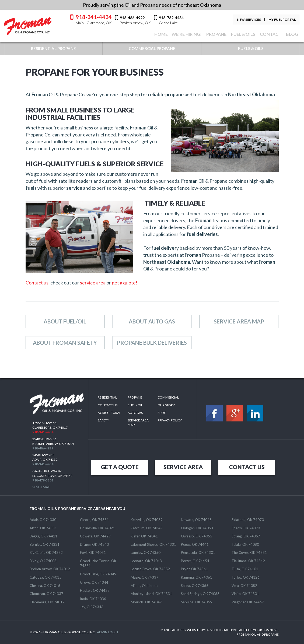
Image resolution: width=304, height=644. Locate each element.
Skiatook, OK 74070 (248, 520)
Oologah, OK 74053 (197, 528)
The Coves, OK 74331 (249, 552)
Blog (162, 413)
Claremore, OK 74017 (47, 602)
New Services (249, 20)
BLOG (292, 34)
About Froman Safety (65, 343)
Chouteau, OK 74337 (46, 594)
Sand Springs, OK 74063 (200, 594)
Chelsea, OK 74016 (45, 586)
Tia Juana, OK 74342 (248, 561)
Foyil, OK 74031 (93, 552)
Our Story (166, 405)
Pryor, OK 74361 (194, 569)
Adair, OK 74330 (43, 520)
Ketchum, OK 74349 (147, 528)
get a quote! (124, 283)
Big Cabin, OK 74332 (46, 552)
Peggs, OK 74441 (195, 544)
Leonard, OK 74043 (146, 561)
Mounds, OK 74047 (146, 602)
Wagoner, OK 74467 (248, 602)
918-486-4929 (43, 448)
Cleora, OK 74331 (94, 520)
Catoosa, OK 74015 (46, 577)
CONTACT (270, 34)
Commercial (168, 397)
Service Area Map (239, 321)
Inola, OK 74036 (93, 599)
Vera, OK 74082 (244, 586)
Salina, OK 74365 (195, 586)
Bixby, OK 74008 (43, 561)
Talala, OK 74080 (245, 544)
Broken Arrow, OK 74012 (50, 569)
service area (93, 283)
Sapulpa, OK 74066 (196, 602)
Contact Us (108, 405)
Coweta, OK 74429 (95, 536)
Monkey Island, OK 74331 (151, 594)
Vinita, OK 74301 (245, 594)
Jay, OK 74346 (92, 607)
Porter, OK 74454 (195, 561)
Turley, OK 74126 (246, 577)
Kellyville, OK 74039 (147, 520)
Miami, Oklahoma (144, 586)
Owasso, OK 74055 (197, 536)
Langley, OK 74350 (146, 552)
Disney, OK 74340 (94, 544)
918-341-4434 (94, 19)
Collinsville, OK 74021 (97, 528)
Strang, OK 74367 (246, 536)
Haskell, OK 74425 (95, 590)
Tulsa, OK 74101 (245, 569)
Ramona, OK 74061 (197, 577)
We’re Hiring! (187, 34)
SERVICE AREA (183, 467)
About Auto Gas (152, 321)
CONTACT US (247, 467)
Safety (103, 420)
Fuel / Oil (135, 405)
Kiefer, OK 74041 (144, 536)
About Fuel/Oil (65, 321)
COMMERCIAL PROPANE (152, 48)
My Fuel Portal (282, 20)
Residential (107, 397)
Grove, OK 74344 (94, 582)
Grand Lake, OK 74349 (98, 574)
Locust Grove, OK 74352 (150, 569)
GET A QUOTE (120, 467)
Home (161, 34)
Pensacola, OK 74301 (198, 552)
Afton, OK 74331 (43, 528)
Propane (216, 34)
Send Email (41, 487)
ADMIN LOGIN (107, 632)
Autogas (135, 413)
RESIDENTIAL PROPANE (53, 48)
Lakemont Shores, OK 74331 (153, 544)
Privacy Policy (170, 420)
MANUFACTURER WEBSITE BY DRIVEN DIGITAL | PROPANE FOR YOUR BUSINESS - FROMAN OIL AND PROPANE (220, 632)
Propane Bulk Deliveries (152, 343)
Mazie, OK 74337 (144, 577)
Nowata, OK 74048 (196, 520)
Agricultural (109, 413)
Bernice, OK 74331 (45, 544)
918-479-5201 (43, 480)
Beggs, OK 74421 (43, 536)
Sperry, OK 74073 (246, 528)
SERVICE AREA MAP (138, 423)
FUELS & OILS (251, 48)
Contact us (37, 283)
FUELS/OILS (243, 34)
